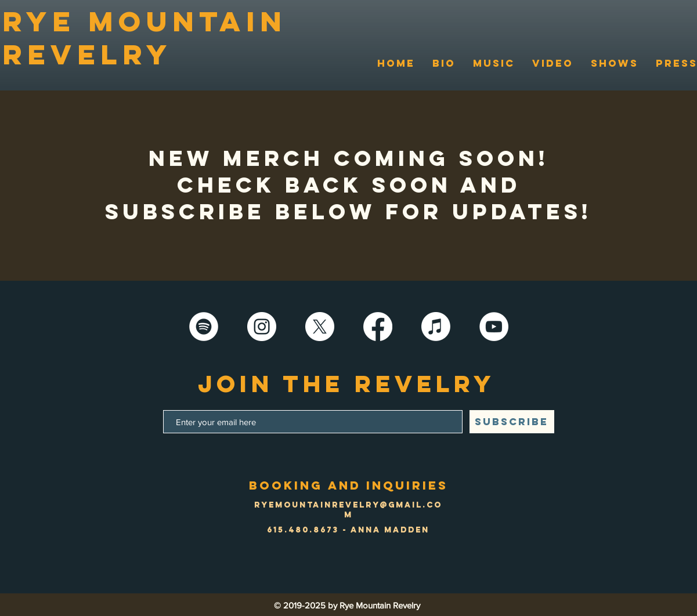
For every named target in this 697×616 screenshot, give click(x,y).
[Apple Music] (436, 327)
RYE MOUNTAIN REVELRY (145, 38)
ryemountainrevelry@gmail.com (348, 510)
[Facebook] (378, 327)
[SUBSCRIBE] (512, 422)
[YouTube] (494, 327)
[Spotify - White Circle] (204, 327)
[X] (320, 327)
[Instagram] (262, 327)
